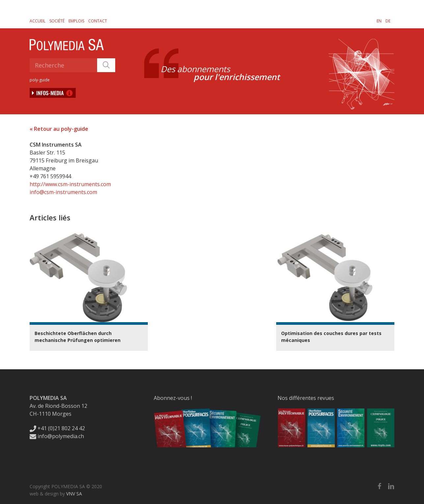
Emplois (76, 21)
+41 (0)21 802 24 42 (57, 428)
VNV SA (74, 494)
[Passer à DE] (388, 21)
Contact (98, 21)
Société (57, 21)
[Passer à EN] (379, 21)
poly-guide (40, 80)
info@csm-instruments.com (63, 192)
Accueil (38, 21)
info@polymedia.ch (57, 436)
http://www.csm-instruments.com (70, 184)
